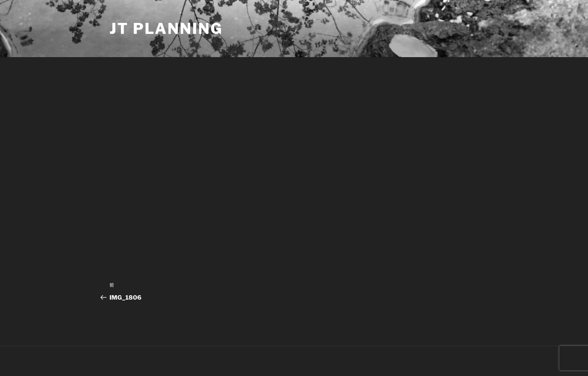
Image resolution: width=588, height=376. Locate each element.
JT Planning (166, 29)
